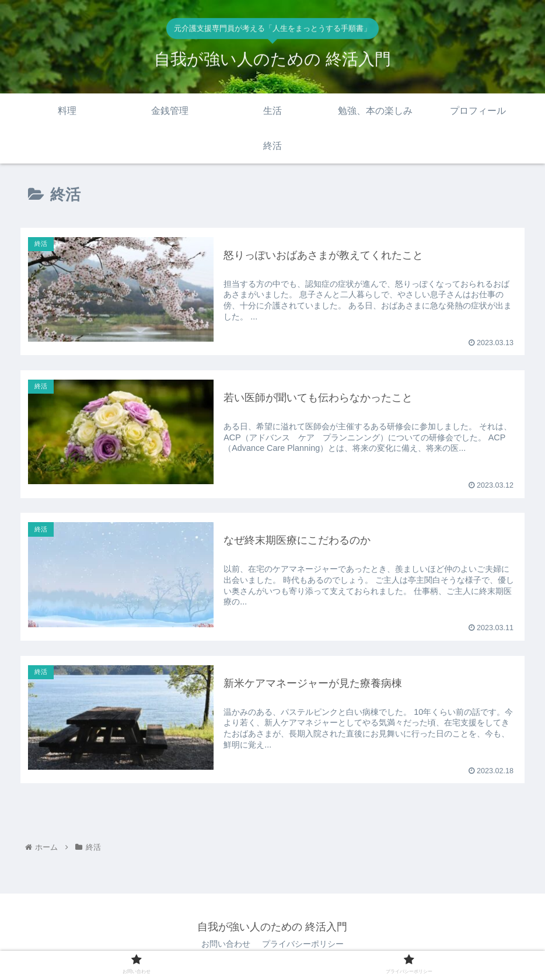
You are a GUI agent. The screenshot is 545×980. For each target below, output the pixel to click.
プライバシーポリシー (303, 944)
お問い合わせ (226, 944)
